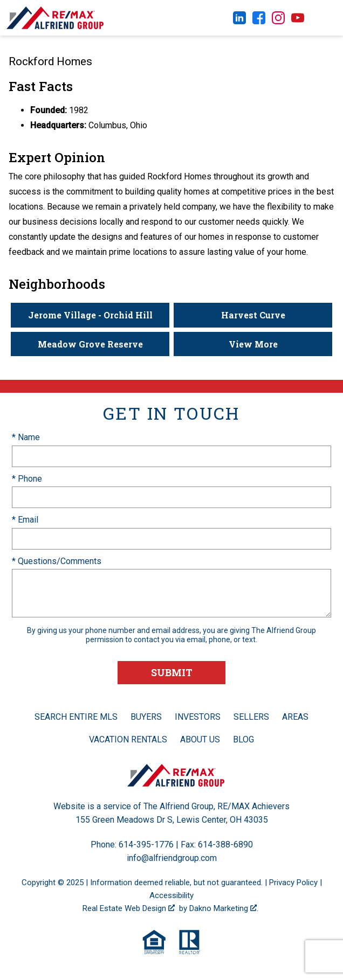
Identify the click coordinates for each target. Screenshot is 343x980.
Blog (243, 739)
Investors (198, 717)
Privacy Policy (293, 882)
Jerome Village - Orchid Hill (90, 315)
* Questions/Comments (57, 561)
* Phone (27, 479)
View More (253, 344)
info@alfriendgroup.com (172, 858)
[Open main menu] (327, 18)
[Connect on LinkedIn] (239, 21)
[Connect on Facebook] (259, 21)
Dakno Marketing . (224, 908)
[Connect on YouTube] (298, 21)
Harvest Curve (253, 315)
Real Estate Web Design (129, 908)
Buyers (146, 717)
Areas (295, 717)
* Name (26, 437)
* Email (25, 520)
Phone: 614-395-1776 (132, 845)
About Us (200, 739)
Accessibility (172, 895)
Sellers (251, 717)
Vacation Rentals (128, 739)
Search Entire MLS (76, 717)
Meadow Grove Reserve (90, 344)
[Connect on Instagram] (278, 21)
